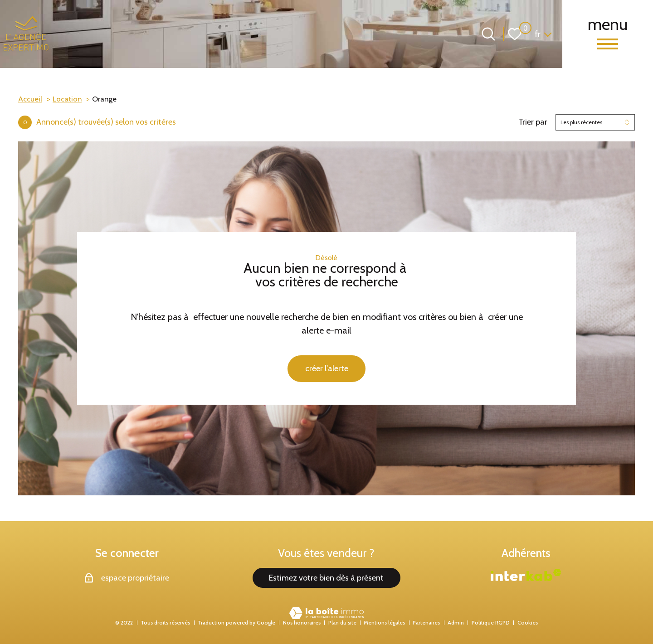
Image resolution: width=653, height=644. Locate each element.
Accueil (30, 99)
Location (67, 99)
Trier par (533, 122)
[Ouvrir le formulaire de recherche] (488, 34)
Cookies (528, 622)
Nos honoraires (302, 622)
